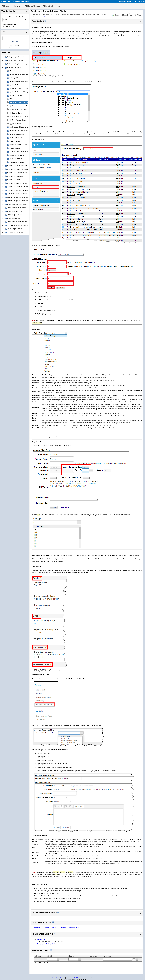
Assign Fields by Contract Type (22, 110)
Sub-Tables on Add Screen (21, 117)
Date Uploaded (107, 956)
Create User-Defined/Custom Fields (23, 103)
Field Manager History (19, 120)
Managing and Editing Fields (21, 106)
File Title (50, 956)
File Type (71, 956)
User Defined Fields (73, 928)
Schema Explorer (18, 113)
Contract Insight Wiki (72, 978)
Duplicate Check (17, 124)
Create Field (38, 928)
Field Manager (42, 16)
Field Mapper (41, 939)
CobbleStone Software (58, 978)
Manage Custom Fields (59, 928)
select (25, 20)
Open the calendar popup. (134, 959)
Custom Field (47, 928)
